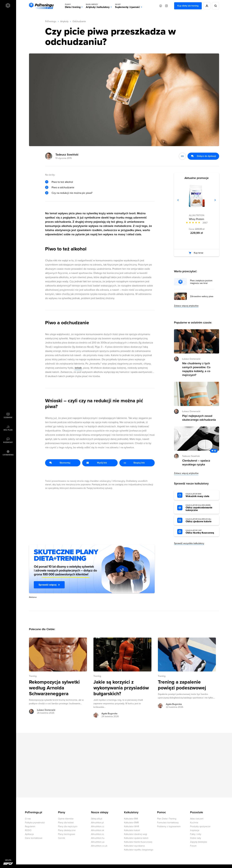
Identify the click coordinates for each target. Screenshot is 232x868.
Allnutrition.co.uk (99, 846)
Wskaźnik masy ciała (201, 495)
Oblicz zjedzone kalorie (201, 520)
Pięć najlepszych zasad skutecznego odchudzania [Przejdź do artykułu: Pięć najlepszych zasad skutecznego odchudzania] (199, 418)
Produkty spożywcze (200, 826)
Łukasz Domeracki (191, 359)
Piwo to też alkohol (62, 182)
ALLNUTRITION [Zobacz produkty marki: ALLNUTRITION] (197, 215)
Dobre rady (196, 838)
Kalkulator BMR (131, 823)
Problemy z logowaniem (169, 826)
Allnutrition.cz (98, 826)
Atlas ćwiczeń (197, 819)
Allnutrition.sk (98, 830)
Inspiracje (195, 830)
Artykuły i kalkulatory (98, 6)
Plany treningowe (67, 834)
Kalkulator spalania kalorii (136, 838)
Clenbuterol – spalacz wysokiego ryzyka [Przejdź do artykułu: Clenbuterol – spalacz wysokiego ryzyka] (196, 463)
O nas (28, 819)
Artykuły (64, 21)
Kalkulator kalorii (132, 830)
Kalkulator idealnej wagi (136, 834)
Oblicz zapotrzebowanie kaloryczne (201, 508)
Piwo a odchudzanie (63, 187)
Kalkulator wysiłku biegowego (139, 850)
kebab (78, 368)
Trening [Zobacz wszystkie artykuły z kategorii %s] (33, 676)
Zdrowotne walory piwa (202, 296)
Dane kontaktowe (34, 838)
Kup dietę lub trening (188, 6)
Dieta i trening (73, 6)
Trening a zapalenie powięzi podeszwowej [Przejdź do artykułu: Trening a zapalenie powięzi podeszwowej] (182, 685)
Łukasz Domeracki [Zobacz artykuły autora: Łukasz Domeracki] (46, 710)
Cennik (61, 838)
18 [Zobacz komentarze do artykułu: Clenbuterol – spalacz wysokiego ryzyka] (215, 451)
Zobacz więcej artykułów (186, 306)
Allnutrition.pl (97, 823)
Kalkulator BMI (131, 819)
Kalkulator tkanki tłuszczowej (138, 842)
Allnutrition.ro (97, 834)
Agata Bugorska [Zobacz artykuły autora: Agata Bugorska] (109, 714)
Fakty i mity (196, 834)
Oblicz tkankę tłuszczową (201, 532)
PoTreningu (51, 21)
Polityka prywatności (35, 823)
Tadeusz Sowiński (67, 155)
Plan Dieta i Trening (167, 819)
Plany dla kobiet (66, 823)
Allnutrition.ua (98, 842)
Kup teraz (199, 253)
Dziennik (8, 417)
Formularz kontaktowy (168, 823)
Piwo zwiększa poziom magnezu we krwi (201, 282)
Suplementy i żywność (127, 6)
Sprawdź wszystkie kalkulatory (189, 543)
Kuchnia (194, 823)
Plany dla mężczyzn (68, 826)
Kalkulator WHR (132, 826)
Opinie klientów (66, 819)
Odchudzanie (79, 21)
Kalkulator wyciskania (134, 846)
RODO (28, 830)
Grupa (8, 860)
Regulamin (30, 826)
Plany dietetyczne (67, 830)
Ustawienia (8, 455)
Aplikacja (29, 834)
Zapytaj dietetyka (198, 842)
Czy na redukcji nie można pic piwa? (72, 193)
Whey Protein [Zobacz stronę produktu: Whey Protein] (197, 219)
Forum (193, 846)
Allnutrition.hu (98, 838)
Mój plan (8, 430)
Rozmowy (8, 442)
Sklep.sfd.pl (97, 819)
